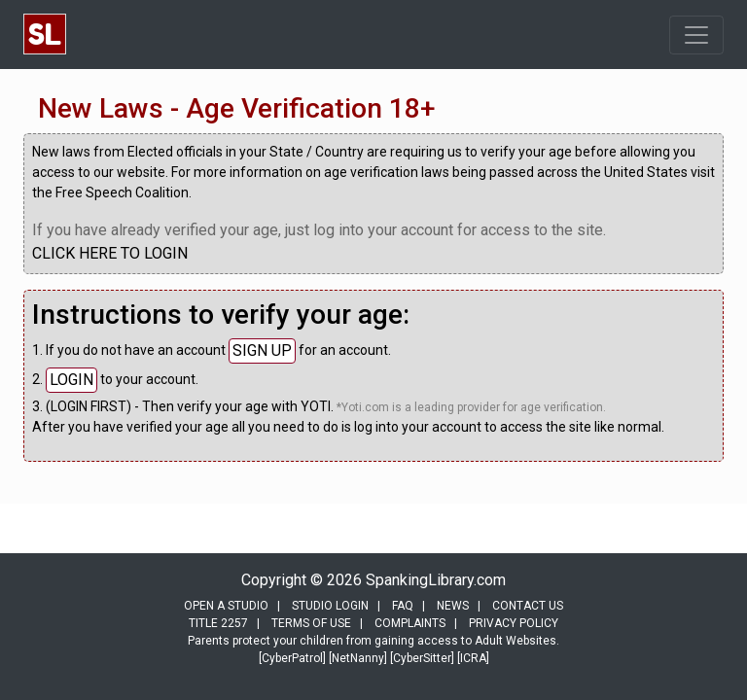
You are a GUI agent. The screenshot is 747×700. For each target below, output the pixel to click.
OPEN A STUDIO (226, 606)
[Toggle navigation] (696, 35)
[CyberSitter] (422, 658)
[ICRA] (473, 658)
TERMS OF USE (311, 623)
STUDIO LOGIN (330, 606)
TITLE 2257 (218, 623)
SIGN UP (262, 350)
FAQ (403, 606)
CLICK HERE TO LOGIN (110, 253)
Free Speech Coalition (122, 192)
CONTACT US (528, 606)
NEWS (453, 606)
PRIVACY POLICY (514, 623)
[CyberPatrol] (292, 658)
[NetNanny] (358, 658)
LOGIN (71, 380)
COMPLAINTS (410, 623)
